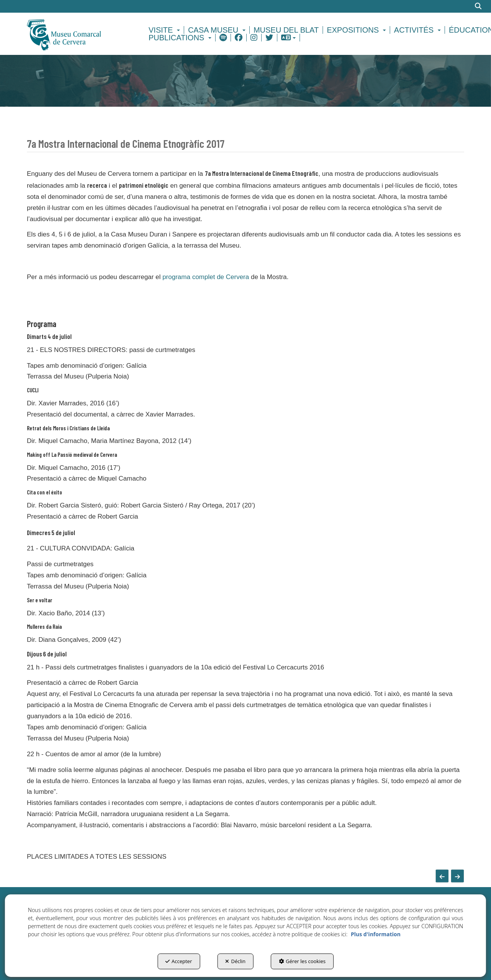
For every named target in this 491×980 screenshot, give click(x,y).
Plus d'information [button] (376, 934)
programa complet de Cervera (206, 277)
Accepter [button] (179, 961)
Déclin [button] (235, 961)
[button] (77, 34)
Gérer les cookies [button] (302, 961)
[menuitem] (165, 30)
